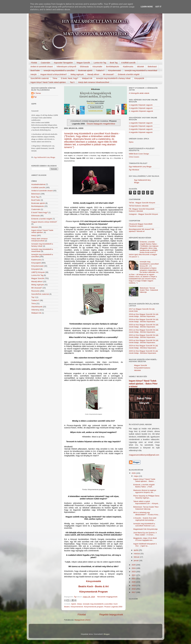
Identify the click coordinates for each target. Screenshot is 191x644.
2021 (134, 579)
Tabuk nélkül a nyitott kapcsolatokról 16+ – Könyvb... (146, 502)
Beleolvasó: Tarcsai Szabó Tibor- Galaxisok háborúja (149, 290)
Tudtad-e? (100, 70)
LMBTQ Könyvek (38, 272)
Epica (131, 142)
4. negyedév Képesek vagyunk (141, 111)
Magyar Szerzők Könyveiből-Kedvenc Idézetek (142, 368)
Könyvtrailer (97, 67)
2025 (134, 565)
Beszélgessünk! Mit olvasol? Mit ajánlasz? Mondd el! (141, 230)
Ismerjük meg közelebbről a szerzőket (59, 70)
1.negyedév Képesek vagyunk (141, 105)
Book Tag (114, 63)
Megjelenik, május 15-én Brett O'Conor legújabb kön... (145, 539)
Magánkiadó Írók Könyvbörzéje (145, 529)
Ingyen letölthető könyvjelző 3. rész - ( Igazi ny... (145, 545)
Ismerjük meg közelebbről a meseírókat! (141, 70)
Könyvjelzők (139, 78)
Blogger (107, 634)
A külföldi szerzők (128, 63)
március (137, 554)
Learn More (147, 7)
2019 (134, 585)
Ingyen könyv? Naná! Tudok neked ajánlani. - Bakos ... (144, 480)
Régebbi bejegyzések (111, 615)
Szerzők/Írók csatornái (40, 78)
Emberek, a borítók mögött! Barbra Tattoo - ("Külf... (144, 486)
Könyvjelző (36, 269)
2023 (134, 572)
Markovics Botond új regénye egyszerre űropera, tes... (145, 491)
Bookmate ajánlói (85, 70)
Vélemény (35, 310)
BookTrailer (35, 70)
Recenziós (35, 291)
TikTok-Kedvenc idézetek (139, 206)
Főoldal (34, 63)
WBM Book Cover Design (139, 154)
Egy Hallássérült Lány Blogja (45, 157)
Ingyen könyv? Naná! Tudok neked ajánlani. (48, 82)
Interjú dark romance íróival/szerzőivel (94, 82)
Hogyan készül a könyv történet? (44, 222)
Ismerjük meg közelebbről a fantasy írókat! (113, 78)
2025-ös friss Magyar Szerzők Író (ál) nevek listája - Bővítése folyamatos (143, 352)
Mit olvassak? (109, 74)
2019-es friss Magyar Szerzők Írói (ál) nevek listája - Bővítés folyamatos (144, 320)
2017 (134, 592)
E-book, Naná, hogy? (70, 78)
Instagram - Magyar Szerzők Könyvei (143, 214)
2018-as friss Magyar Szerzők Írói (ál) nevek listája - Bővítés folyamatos (144, 315)
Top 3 (72, 82)
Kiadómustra (128, 67)
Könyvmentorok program (94, 607)
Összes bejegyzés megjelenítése (101, 124)
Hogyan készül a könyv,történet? (54, 74)
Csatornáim (45, 63)
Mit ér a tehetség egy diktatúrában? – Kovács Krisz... (147, 514)
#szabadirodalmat (38, 184)
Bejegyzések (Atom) (82, 620)
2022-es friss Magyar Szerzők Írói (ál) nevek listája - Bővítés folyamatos (144, 336)
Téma (55, 78)
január (136, 560)
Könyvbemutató (115, 70)
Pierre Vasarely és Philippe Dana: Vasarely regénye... (147, 497)
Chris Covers (134, 157)
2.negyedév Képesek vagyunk (141, 126)
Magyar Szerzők (83, 63)
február (137, 557)
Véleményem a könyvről (66, 67)
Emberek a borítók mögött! (129, 74)
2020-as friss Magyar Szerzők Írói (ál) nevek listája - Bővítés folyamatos (144, 326)
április (136, 550)
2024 (134, 568)
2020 (134, 582)
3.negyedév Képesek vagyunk (141, 108)
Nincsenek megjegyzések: (107, 597)
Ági (35, 97)
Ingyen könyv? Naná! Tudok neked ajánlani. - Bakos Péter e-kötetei (143, 384)
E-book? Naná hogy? (40, 212)
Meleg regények (77, 74)
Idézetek (140, 67)
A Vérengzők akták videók (139, 93)
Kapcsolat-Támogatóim (63, 63)
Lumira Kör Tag (100, 63)
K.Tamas (37, 93)
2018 (134, 589)
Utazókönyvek (37, 307)
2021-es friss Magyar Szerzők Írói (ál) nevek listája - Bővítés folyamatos (144, 331)
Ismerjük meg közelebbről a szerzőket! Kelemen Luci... (145, 525)
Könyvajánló (36, 263)
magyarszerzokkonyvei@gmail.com (144, 455)
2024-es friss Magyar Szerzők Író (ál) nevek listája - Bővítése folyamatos (143, 347)
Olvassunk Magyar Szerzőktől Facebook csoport (141, 225)
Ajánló (74, 604)
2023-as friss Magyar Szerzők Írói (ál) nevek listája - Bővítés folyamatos (144, 341)
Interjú (80, 604)
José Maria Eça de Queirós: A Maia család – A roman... (145, 534)
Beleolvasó (152, 67)
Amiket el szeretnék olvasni (42, 67)
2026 (134, 473)
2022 (134, 575)
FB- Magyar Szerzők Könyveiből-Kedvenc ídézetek (142, 210)
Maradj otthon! (93, 74)
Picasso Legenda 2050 (113, 607)
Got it (158, 7)
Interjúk (34, 74)
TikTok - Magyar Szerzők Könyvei (142, 203)
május (136, 476)
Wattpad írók (87, 78)
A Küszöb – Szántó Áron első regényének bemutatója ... (145, 519)
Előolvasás (84, 67)
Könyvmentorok (77, 607)
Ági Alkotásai (134, 170)
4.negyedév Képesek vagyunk (141, 132)
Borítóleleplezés (113, 67)
